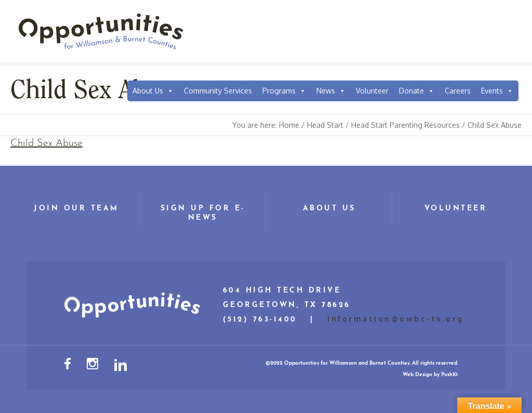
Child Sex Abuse (46, 143)
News (331, 91)
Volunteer (372, 91)
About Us (153, 91)
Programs (284, 91)
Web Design (417, 375)
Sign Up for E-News (203, 213)
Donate (417, 91)
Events (497, 91)
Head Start (325, 125)
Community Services (218, 91)
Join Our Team (76, 209)
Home (289, 125)
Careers (458, 91)
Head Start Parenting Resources (405, 125)
